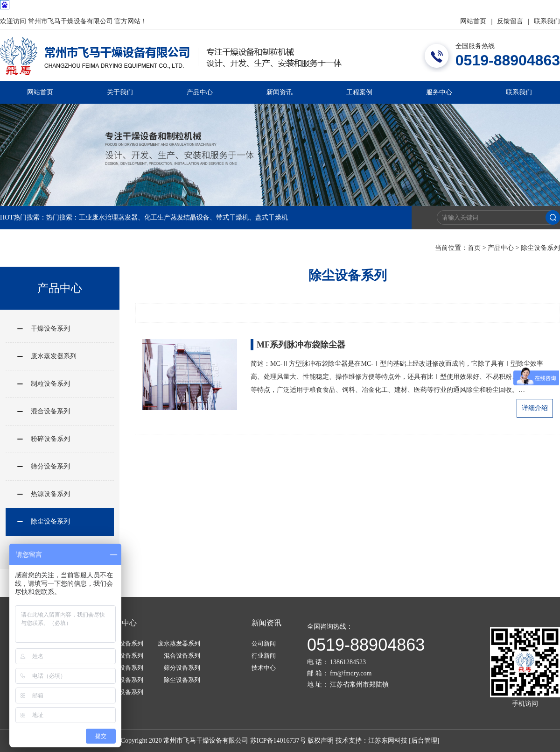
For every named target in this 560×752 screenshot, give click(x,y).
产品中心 (200, 92)
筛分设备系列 (50, 466)
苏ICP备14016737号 (278, 741)
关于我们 (120, 92)
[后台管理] (424, 741)
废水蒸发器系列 (54, 356)
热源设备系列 (50, 494)
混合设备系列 (50, 411)
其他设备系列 (125, 692)
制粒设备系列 (50, 384)
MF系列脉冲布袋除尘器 (301, 345)
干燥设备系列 (50, 329)
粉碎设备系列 (50, 439)
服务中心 (439, 92)
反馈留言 (510, 21)
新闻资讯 (280, 92)
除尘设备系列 (540, 248)
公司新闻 (264, 643)
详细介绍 (535, 408)
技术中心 (264, 668)
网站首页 (473, 21)
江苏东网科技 (388, 741)
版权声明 (321, 741)
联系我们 (547, 21)
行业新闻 (264, 656)
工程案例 (359, 92)
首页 (474, 248)
